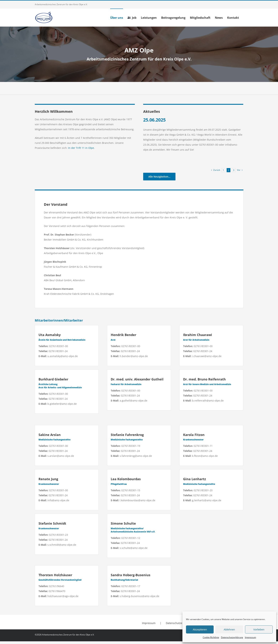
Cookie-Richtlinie (211, 637)
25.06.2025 (154, 120)
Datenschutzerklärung (232, 637)
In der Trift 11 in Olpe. (81, 148)
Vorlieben (259, 629)
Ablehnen (229, 629)
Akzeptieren (200, 629)
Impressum (250, 637)
